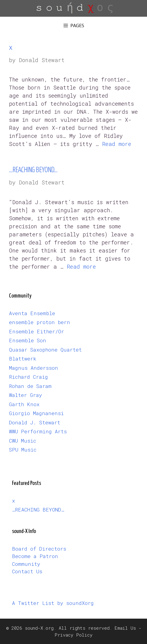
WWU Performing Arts (38, 431)
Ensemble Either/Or (37, 331)
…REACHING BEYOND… (33, 170)
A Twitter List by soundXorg (53, 603)
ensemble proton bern (40, 322)
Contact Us (27, 571)
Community (26, 564)
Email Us (125, 628)
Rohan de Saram (30, 386)
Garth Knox (24, 404)
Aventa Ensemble (32, 313)
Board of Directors (39, 549)
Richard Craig (28, 377)
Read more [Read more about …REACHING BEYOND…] (81, 266)
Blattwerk (23, 359)
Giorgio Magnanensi (36, 413)
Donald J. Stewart (35, 422)
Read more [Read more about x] (117, 144)
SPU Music (23, 450)
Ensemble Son (28, 340)
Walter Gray (25, 395)
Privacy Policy (73, 635)
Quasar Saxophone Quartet (45, 350)
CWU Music (23, 441)
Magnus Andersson (34, 368)
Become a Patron (35, 556)
